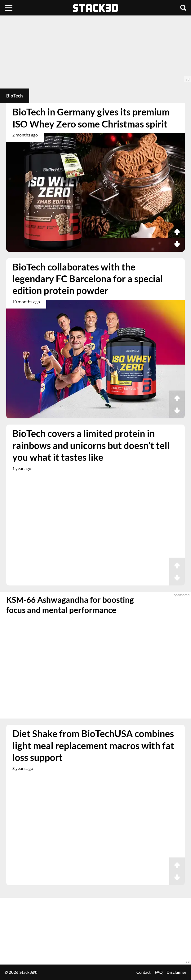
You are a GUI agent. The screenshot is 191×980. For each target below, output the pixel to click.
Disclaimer (176, 972)
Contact (144, 972)
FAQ (159, 972)
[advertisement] (95, 49)
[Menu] (9, 8)
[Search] (183, 8)
